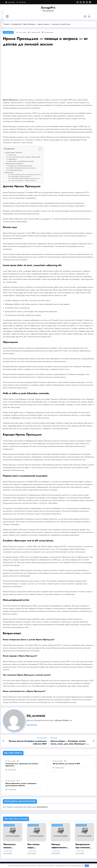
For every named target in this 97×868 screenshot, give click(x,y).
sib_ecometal (23, 32)
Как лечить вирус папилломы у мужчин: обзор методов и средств (36, 846)
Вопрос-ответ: (10, 172)
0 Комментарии (49, 32)
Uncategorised (8, 32)
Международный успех (16, 170)
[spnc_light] (89, 16)
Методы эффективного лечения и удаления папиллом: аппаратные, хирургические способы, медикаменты (60, 846)
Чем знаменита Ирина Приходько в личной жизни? (25, 178)
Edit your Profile (62, 720)
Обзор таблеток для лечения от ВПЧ (66, 764)
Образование (13, 159)
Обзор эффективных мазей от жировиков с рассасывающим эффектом (21, 785)
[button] (39, 149)
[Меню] (7, 16)
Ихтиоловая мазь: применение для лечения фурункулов (22, 765)
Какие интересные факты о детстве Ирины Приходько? (26, 175)
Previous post (42, 738)
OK (87, 866)
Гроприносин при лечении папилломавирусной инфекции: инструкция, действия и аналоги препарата (84, 846)
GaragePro (48, 8)
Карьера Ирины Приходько (14, 164)
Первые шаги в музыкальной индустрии (20, 166)
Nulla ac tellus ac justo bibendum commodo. (21, 161)
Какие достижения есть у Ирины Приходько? (24, 180)
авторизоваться (42, 807)
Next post (54, 738)
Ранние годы (12, 155)
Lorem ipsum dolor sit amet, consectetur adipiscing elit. (24, 157)
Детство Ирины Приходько (14, 152)
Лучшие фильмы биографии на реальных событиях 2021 (28, 742)
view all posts (32, 725)
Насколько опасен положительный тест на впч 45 (12, 846)
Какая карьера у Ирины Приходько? (21, 177)
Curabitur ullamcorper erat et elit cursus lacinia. (22, 168)
